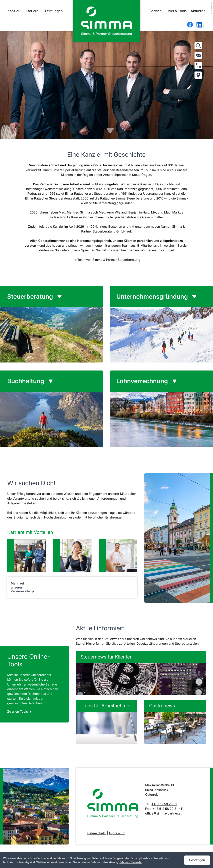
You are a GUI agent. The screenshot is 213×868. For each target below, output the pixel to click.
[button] (198, 65)
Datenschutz (96, 833)
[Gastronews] (175, 722)
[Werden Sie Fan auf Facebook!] (190, 25)
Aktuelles (198, 11)
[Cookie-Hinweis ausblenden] (197, 860)
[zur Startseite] (106, 21)
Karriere (32, 11)
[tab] (55, 297)
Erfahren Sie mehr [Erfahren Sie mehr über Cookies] (131, 862)
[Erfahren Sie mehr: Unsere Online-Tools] (19, 712)
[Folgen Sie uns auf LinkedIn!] (200, 25)
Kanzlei (13, 11)
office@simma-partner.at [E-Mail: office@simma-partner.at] (163, 813)
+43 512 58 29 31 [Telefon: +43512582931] (164, 804)
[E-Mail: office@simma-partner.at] (198, 55)
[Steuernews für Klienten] (141, 673)
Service (156, 11)
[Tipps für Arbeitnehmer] (106, 722)
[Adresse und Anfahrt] (198, 75)
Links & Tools (176, 11)
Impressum (117, 833)
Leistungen (54, 11)
